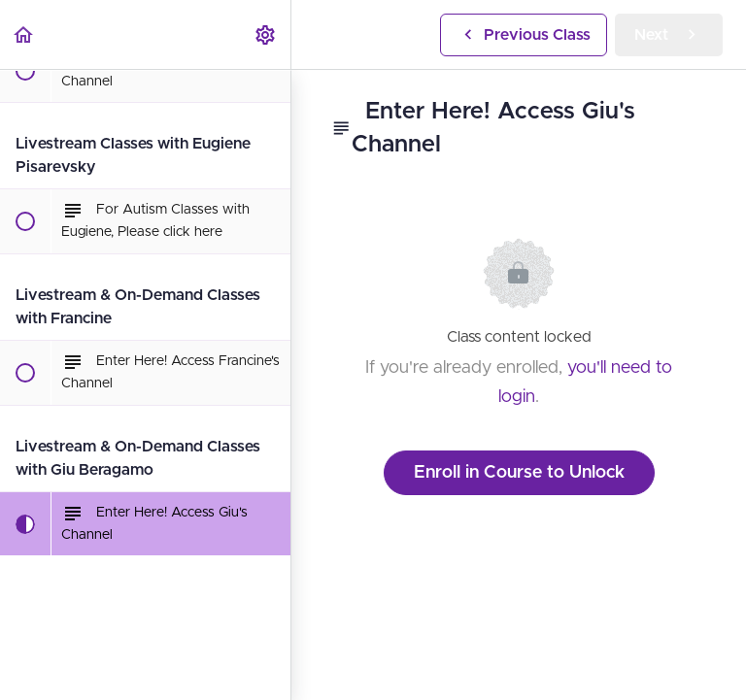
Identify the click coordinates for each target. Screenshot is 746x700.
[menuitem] (266, 34)
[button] (24, 34)
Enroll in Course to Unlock (519, 473)
